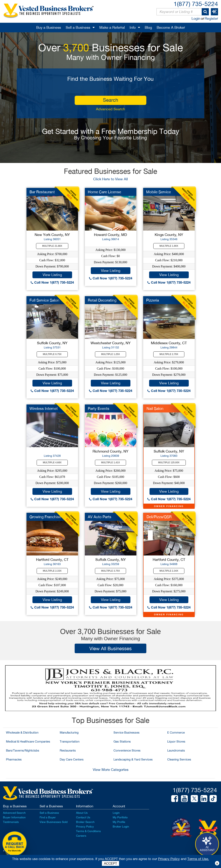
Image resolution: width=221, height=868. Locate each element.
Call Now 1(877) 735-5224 (52, 282)
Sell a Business (78, 27)
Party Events (99, 408)
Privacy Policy (85, 827)
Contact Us (83, 817)
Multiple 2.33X (52, 571)
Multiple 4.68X (52, 463)
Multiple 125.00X (169, 463)
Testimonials (11, 822)
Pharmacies (14, 759)
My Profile (119, 822)
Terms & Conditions (88, 831)
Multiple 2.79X (169, 354)
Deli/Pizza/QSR (159, 517)
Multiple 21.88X (52, 246)
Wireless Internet (44, 408)
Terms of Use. (198, 859)
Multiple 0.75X (52, 354)
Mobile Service (158, 192)
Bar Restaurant (42, 192)
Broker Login (121, 827)
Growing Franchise (45, 517)
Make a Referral (112, 27)
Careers (81, 836)
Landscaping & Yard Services (133, 759)
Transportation (70, 741)
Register (211, 18)
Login (196, 18)
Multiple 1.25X (110, 354)
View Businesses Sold (54, 822)
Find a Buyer (48, 817)
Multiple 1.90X (169, 246)
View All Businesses (110, 648)
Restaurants (68, 750)
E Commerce (176, 732)
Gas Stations (122, 741)
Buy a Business (49, 27)
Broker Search (85, 822)
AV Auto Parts (100, 517)
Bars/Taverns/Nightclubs (23, 750)
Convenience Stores (127, 750)
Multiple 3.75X (110, 571)
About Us (82, 813)
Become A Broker (171, 27)
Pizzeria (153, 300)
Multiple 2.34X (169, 571)
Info (133, 27)
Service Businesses (127, 732)
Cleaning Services (179, 759)
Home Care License (104, 192)
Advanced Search (110, 109)
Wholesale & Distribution (22, 732)
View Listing (52, 275)
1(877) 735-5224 (196, 4)
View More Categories (111, 770)
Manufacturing (69, 732)
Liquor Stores (176, 741)
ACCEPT (110, 863)
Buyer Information (14, 817)
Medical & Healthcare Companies (28, 741)
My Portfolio (120, 817)
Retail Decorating (102, 300)
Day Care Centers (72, 759)
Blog (148, 27)
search (110, 100)
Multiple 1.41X (110, 463)
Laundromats (176, 750)
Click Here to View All (110, 179)
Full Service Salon (44, 300)
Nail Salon (155, 408)
